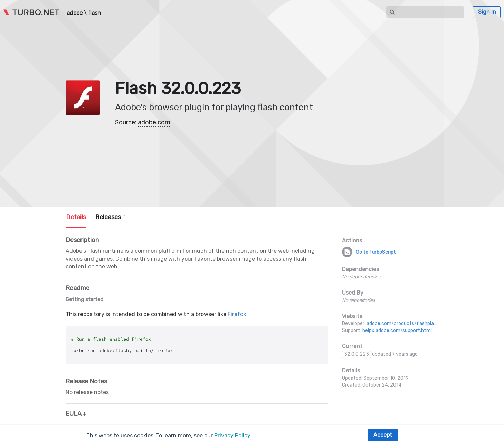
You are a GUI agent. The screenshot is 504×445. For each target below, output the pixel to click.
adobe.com (154, 122)
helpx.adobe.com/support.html (397, 330)
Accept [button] (383, 435)
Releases (111, 217)
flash (94, 13)
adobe (75, 13)
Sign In (487, 12)
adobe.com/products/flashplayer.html (410, 323)
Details (76, 217)
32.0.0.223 (356, 354)
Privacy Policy (232, 435)
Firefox (237, 314)
